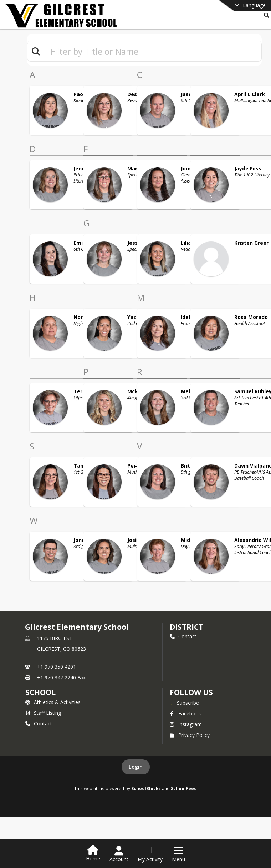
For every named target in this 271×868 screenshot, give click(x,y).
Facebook (185, 714)
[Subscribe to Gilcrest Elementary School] (184, 703)
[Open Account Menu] (119, 854)
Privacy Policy (190, 735)
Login (136, 767)
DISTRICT (186, 627)
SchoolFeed (184, 788)
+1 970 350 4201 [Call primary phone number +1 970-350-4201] (57, 667)
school (40, 692)
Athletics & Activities (53, 702)
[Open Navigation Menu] (178, 854)
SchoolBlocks (146, 788)
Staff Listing (43, 713)
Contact (183, 636)
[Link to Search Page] (265, 15)
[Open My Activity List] (150, 854)
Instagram (186, 724)
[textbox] (153, 51)
